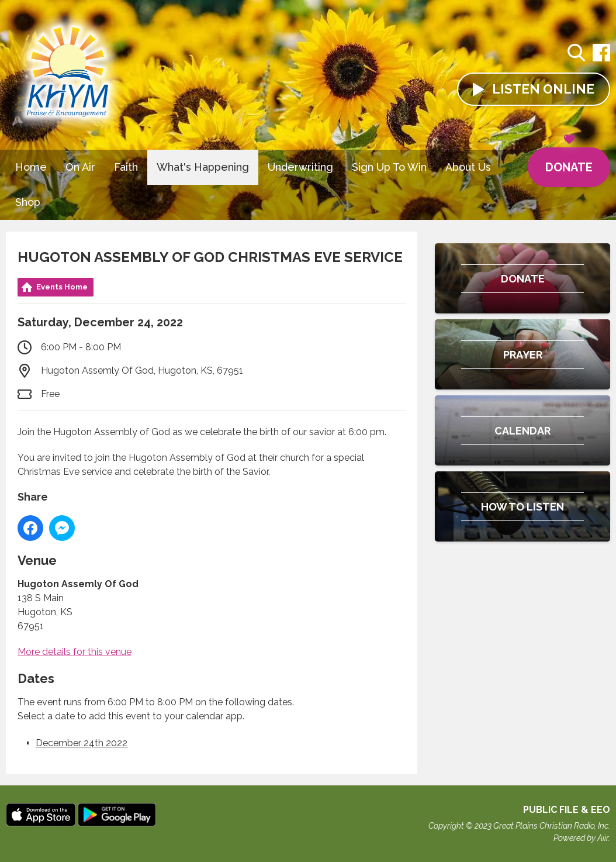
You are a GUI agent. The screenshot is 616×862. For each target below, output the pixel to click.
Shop (28, 202)
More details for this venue (75, 652)
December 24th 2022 (82, 743)
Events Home (62, 287)
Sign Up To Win (389, 167)
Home (31, 167)
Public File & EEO (567, 810)
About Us (468, 167)
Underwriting (300, 167)
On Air (80, 167)
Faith (126, 167)
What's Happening (203, 167)
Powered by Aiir (581, 838)
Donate (569, 161)
